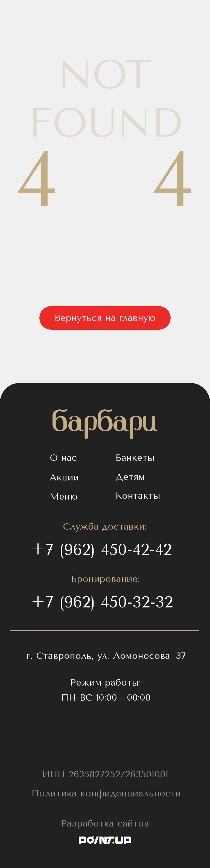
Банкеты (135, 458)
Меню (64, 496)
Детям (130, 477)
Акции (64, 477)
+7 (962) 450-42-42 (101, 550)
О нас (63, 458)
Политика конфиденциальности (106, 793)
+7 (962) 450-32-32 (102, 602)
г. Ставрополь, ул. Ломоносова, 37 (106, 656)
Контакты (138, 496)
